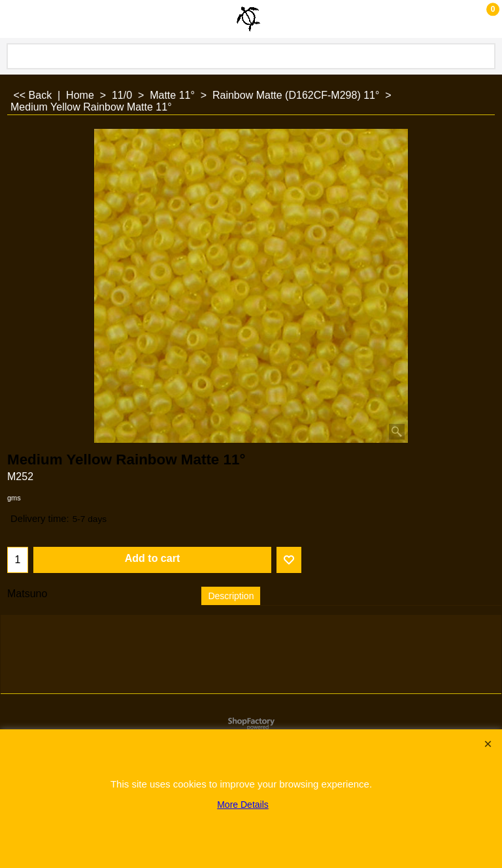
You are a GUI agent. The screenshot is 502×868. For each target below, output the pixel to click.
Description (231, 596)
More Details (243, 805)
